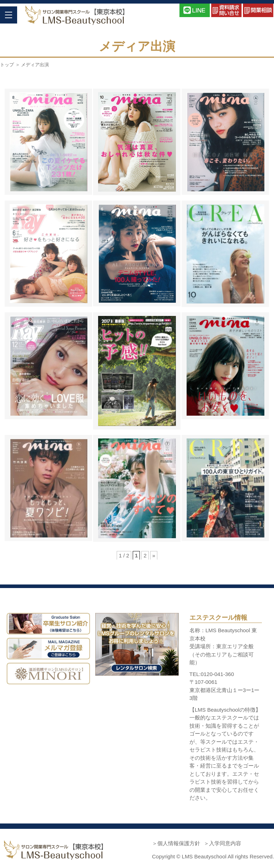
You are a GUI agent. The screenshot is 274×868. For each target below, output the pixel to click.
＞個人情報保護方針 (176, 843)
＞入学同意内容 (222, 843)
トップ (7, 65)
